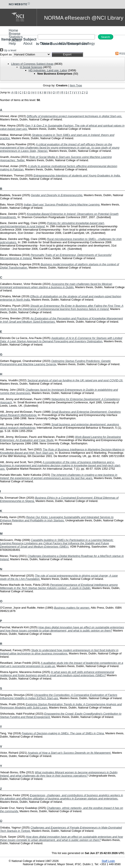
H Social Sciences (31, 67)
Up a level (8, 50)
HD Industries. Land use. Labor (48, 70)
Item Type (76, 85)
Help (12, 44)
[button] (67, 54)
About (28, 44)
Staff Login (108, 861)
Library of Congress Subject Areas (32, 64)
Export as (6, 54)
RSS (120, 54)
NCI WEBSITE (20, 4)
